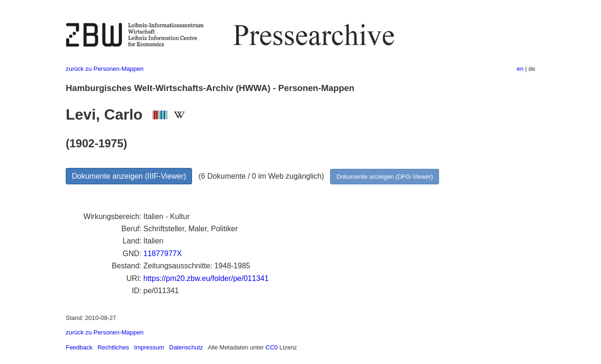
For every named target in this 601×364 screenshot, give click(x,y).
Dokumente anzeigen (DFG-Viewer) (385, 177)
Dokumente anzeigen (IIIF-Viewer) (129, 176)
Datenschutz (186, 347)
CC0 (272, 347)
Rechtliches (113, 347)
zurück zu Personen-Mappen (105, 69)
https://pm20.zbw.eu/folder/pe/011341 (206, 278)
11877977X (162, 254)
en (520, 69)
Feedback (79, 347)
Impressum (149, 347)
